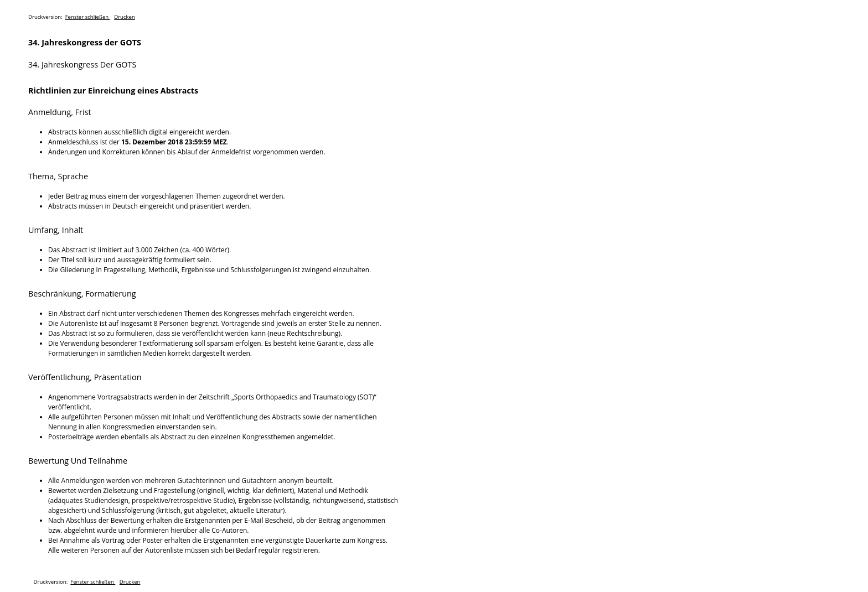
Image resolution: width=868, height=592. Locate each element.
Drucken (125, 17)
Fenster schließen (88, 17)
